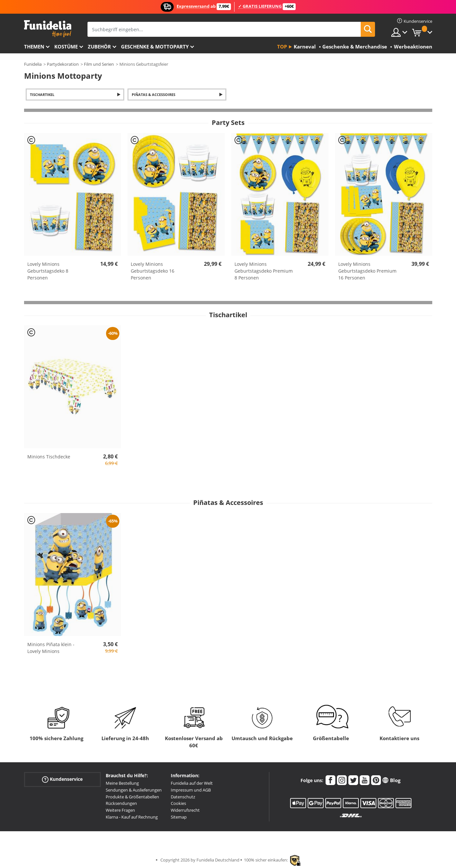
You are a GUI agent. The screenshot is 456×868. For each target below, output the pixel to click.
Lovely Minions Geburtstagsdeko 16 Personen (153, 271)
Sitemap (179, 817)
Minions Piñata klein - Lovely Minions (51, 648)
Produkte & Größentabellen (132, 797)
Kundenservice (62, 779)
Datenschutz (183, 797)
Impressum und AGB (191, 790)
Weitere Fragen (120, 810)
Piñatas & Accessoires (154, 95)
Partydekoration (63, 64)
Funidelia (33, 64)
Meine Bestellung (122, 783)
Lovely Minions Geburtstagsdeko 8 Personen (48, 271)
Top (282, 47)
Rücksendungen (121, 803)
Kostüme (66, 47)
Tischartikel (42, 95)
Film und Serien (99, 64)
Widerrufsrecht (185, 810)
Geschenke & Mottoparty (155, 47)
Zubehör (99, 47)
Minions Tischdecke (49, 457)
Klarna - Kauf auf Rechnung (132, 817)
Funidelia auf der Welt (192, 783)
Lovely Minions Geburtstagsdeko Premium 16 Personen (367, 271)
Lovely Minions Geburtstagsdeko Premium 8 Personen (264, 271)
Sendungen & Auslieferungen (134, 790)
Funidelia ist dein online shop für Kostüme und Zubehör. (48, 29)
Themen (34, 47)
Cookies (178, 803)
